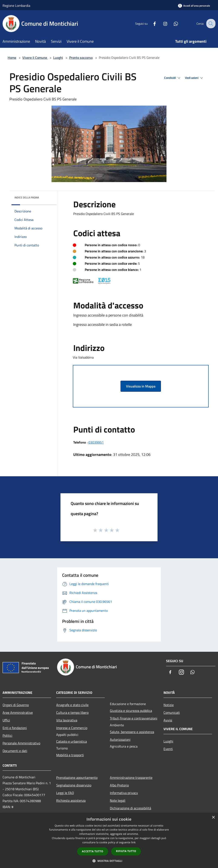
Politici (7, 735)
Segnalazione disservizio (74, 785)
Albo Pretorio (119, 785)
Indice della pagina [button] (27, 197)
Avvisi (168, 720)
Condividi (173, 78)
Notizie (169, 705)
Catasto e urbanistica (72, 741)
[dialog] (109, 840)
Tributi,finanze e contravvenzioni (134, 718)
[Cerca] (210, 24)
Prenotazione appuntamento (77, 778)
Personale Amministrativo (21, 743)
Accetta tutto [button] (93, 851)
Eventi (168, 749)
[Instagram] (162, 23)
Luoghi (58, 58)
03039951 (96, 442)
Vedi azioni (195, 78)
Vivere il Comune (35, 58)
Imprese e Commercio (72, 728)
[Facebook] (151, 23)
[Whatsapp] (172, 23)
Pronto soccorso (81, 58)
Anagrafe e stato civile (72, 705)
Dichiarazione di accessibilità (131, 808)
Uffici (6, 720)
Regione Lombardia (16, 6)
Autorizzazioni (120, 739)
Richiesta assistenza (71, 800)
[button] (109, 861)
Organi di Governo (16, 705)
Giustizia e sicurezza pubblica (131, 711)
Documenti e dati (15, 751)
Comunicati (172, 712)
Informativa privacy (124, 793)
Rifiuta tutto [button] (126, 851)
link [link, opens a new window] (133, 842)
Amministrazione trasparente (131, 778)
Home (12, 58)
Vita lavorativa (67, 720)
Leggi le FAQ (65, 793)
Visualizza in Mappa (141, 386)
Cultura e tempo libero (72, 712)
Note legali (118, 800)
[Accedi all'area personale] (194, 6)
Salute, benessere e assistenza (132, 732)
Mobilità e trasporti (70, 755)
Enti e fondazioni (15, 728)
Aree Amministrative (18, 712)
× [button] (213, 818)
